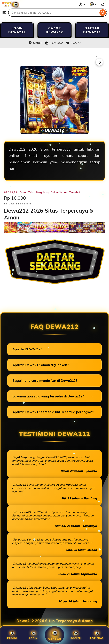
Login (33, 635)
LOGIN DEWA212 (17, 30)
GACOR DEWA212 (54, 30)
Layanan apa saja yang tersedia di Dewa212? (48, 396)
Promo (12, 635)
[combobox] (53, 13)
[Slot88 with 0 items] (103, 4)
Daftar (54, 635)
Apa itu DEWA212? (27, 349)
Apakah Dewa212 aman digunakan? (41, 365)
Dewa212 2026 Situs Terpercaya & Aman (55, 621)
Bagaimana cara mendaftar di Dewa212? (45, 381)
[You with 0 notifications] (93, 4)
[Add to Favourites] (99, 62)
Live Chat (97, 635)
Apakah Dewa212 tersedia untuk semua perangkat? (53, 412)
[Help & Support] (82, 4)
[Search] (103, 13)
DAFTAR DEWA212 (92, 30)
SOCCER (76, 635)
